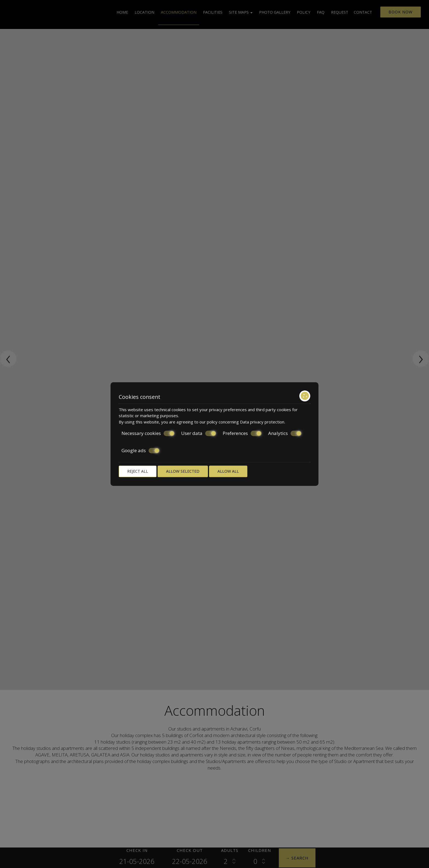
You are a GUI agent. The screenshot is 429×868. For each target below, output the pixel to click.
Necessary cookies (148, 433)
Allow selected (183, 471)
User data (199, 433)
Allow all (228, 471)
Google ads (140, 451)
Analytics (285, 433)
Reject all (138, 471)
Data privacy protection (262, 422)
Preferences (242, 433)
